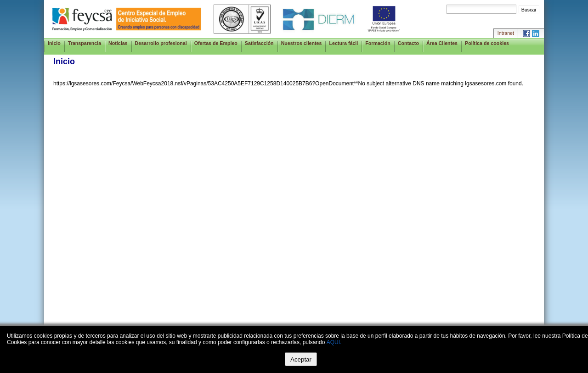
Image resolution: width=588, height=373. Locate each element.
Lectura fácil (343, 43)
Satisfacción (259, 43)
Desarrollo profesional (161, 43)
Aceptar (301, 359)
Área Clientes (442, 43)
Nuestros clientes (302, 43)
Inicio (54, 43)
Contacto (408, 43)
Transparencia (85, 43)
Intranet (506, 33)
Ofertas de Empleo (216, 43)
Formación (378, 43)
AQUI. (334, 342)
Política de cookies (487, 43)
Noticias (118, 43)
